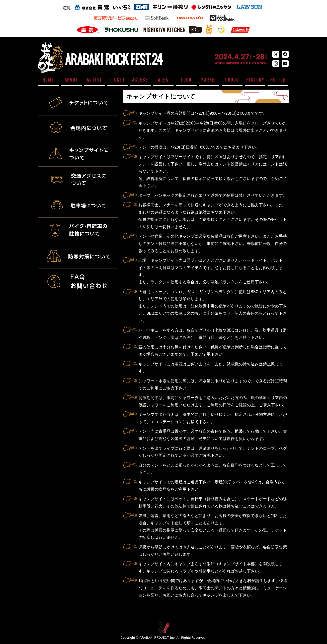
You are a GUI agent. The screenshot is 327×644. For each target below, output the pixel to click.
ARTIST (94, 80)
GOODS (232, 80)
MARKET (209, 80)
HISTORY (255, 80)
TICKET (117, 80)
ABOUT (71, 80)
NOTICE (278, 80)
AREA (163, 80)
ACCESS (140, 80)
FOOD (186, 80)
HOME (48, 80)
